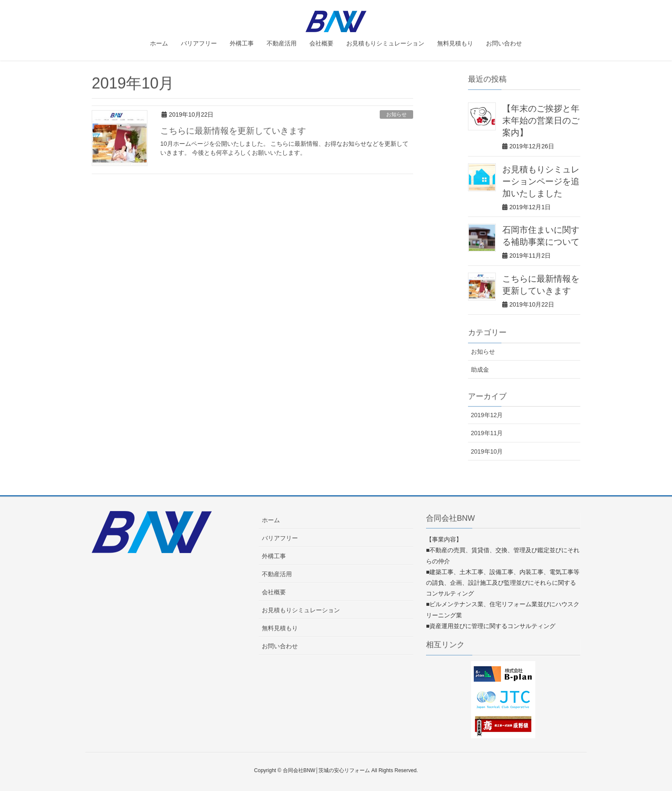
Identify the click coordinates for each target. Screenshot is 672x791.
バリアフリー (280, 538)
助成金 (480, 370)
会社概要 (274, 592)
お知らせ (396, 114)
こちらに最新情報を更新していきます (233, 131)
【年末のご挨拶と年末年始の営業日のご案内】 (541, 120)
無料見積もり (280, 628)
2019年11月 (487, 433)
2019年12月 (487, 415)
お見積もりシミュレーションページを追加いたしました (541, 181)
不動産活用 (277, 574)
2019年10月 (487, 451)
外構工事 (274, 556)
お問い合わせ (280, 646)
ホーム (271, 520)
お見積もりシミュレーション (301, 610)
